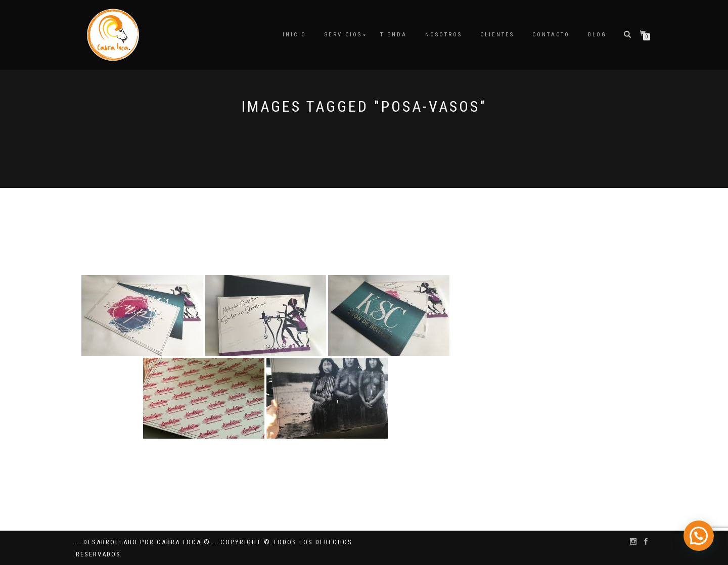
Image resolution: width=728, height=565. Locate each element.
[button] (699, 536)
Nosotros (444, 35)
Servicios (343, 35)
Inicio (294, 35)
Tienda (394, 35)
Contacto (551, 35)
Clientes (497, 35)
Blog (597, 35)
